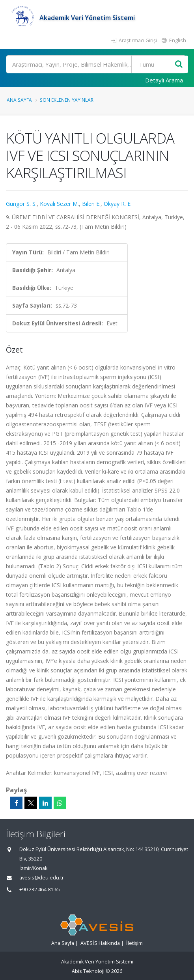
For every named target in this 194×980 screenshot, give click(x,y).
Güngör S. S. (21, 204)
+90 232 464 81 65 (40, 889)
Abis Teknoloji (88, 971)
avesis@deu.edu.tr (42, 878)
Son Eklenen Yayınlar (67, 100)
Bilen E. (91, 204)
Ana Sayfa (19, 100)
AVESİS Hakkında (100, 943)
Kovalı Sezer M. (59, 204)
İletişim (134, 943)
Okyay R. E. (118, 204)
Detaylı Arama (164, 80)
